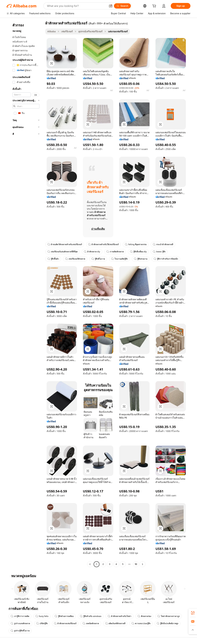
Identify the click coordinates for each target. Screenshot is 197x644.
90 (136, 564)
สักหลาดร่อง (144, 616)
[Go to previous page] (90, 564)
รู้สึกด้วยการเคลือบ (64, 616)
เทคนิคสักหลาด (91, 623)
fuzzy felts (42, 616)
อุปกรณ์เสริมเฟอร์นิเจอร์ (90, 31)
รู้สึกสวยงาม (141, 259)
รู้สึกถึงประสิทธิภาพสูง (168, 623)
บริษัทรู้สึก (42, 623)
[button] (111, 6)
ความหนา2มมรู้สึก (141, 623)
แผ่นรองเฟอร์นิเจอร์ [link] (118, 31)
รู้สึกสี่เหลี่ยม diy (138, 252)
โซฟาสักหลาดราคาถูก (169, 616)
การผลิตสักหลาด (115, 252)
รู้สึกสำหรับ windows (91, 616)
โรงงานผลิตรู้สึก (119, 259)
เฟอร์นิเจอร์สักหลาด (75, 259)
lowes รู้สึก (159, 252)
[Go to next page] (142, 564)
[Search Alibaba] (77, 6)
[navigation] (25, 294)
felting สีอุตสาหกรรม (136, 244)
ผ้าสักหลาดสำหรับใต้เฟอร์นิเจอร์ (103, 244)
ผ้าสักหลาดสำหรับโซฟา (120, 616)
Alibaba (51, 31)
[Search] (122, 6)
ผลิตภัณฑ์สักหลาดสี (115, 623)
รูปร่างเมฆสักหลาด (20, 623)
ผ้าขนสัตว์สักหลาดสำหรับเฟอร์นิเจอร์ (65, 244)
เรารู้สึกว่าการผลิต (20, 616)
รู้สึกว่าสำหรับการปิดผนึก (166, 259)
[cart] (155, 6)
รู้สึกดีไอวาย (98, 259)
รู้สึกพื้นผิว (53, 259)
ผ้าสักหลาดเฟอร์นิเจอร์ (65, 623)
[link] (193, 613)
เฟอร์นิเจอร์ (67, 31)
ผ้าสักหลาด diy (92, 252)
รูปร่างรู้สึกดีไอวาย (20, 631)
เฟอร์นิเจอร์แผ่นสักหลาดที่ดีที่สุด (63, 252)
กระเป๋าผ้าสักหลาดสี (163, 244)
